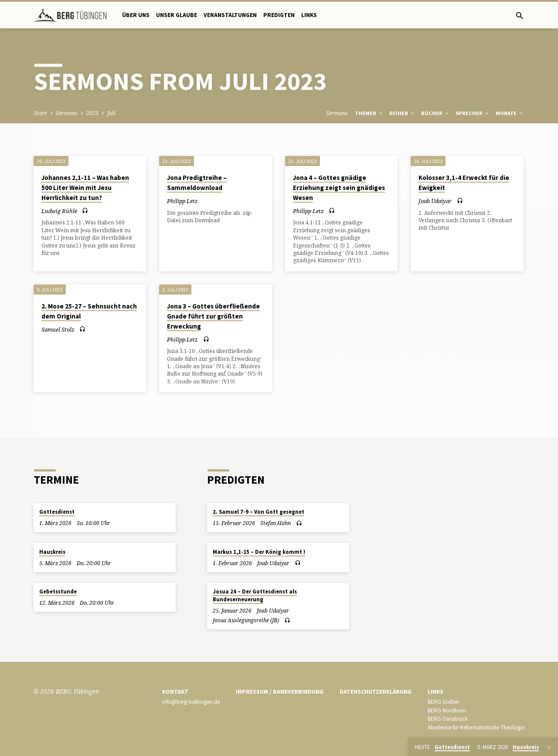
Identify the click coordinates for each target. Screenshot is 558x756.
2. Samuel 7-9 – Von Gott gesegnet (259, 512)
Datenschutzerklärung (376, 692)
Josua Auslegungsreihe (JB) (246, 620)
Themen (369, 113)
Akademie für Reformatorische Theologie (476, 727)
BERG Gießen (443, 702)
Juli (111, 113)
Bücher (436, 113)
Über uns (136, 15)
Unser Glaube (177, 15)
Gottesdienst (57, 512)
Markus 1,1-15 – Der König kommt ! (259, 552)
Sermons (67, 113)
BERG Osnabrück (448, 719)
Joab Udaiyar (435, 201)
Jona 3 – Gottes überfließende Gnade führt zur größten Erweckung (213, 316)
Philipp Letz (182, 201)
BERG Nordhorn (447, 710)
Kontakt (175, 692)
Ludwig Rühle (59, 211)
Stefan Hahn (276, 523)
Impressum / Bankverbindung (280, 692)
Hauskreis (52, 552)
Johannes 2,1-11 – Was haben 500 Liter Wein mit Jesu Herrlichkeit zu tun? (85, 188)
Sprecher (473, 113)
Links (309, 15)
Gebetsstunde (58, 592)
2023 (92, 113)
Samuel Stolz (58, 329)
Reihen (402, 113)
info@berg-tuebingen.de (191, 702)
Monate (510, 113)
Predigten (279, 15)
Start (41, 113)
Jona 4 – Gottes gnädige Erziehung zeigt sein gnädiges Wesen (339, 188)
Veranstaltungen (230, 15)
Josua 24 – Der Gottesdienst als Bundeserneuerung (255, 595)
